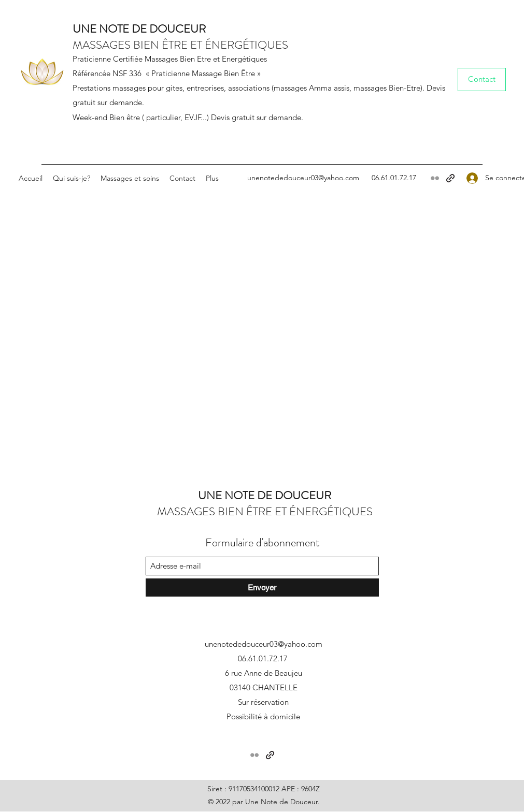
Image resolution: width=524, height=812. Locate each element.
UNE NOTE (101, 29)
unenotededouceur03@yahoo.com (303, 178)
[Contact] (482, 79)
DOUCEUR (176, 29)
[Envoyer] (262, 588)
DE (138, 29)
